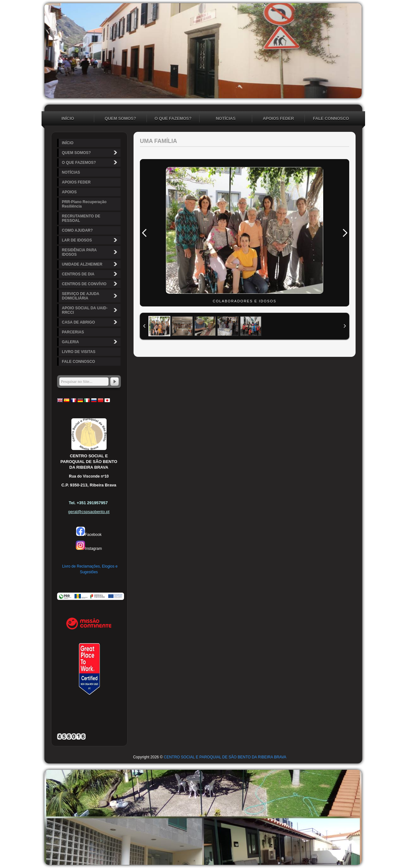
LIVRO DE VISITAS (79, 352)
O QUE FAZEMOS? (173, 118)
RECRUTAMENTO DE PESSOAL (81, 218)
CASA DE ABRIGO (90, 322)
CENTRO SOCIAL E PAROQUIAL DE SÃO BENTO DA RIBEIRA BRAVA (225, 757)
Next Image (345, 233)
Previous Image (144, 233)
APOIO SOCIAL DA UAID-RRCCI (90, 310)
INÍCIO (68, 118)
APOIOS (69, 192)
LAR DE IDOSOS (90, 240)
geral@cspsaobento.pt (89, 512)
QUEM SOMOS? (120, 118)
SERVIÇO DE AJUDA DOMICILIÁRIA (90, 296)
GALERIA (90, 342)
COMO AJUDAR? (77, 230)
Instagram (89, 549)
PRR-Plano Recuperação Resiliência (84, 204)
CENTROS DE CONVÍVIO (90, 284)
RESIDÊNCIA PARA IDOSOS (90, 252)
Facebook (89, 535)
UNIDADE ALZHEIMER (90, 264)
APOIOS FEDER (278, 118)
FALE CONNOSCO (331, 118)
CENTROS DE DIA (90, 274)
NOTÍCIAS (226, 118)
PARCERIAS (73, 332)
